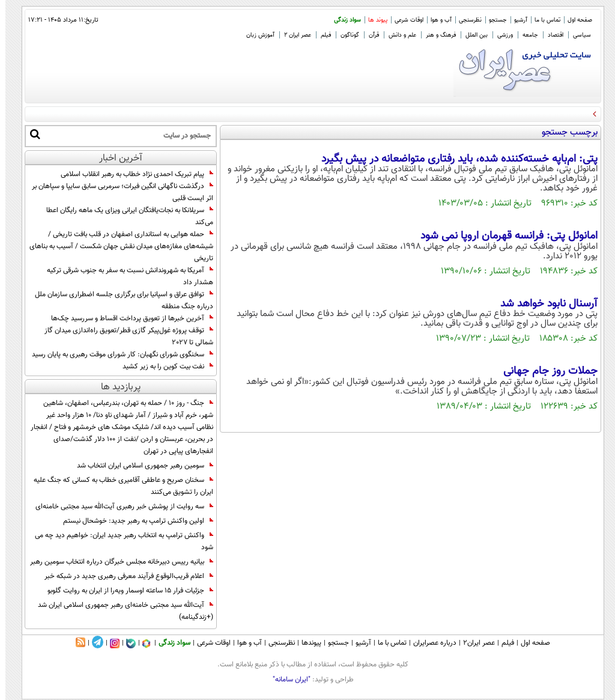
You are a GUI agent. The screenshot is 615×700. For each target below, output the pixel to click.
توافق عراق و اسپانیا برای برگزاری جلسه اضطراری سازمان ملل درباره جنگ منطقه (119, 300)
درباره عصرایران (429, 643)
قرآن (368, 35)
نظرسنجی (465, 20)
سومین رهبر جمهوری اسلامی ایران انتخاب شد (140, 466)
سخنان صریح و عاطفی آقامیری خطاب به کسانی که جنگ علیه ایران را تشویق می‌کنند (118, 486)
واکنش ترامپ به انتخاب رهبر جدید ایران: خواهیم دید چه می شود (119, 541)
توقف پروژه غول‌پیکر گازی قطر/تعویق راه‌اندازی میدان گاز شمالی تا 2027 (123, 336)
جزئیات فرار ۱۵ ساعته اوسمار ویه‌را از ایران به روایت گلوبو (125, 591)
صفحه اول (574, 20)
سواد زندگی (342, 20)
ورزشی (500, 35)
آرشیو (515, 20)
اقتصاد (550, 35)
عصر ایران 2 (292, 35)
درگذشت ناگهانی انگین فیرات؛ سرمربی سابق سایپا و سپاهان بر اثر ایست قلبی (117, 192)
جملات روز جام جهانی (545, 371)
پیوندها (306, 643)
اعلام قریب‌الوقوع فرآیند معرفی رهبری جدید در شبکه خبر (123, 576)
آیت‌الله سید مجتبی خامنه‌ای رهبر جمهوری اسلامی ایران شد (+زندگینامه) (120, 611)
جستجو (492, 20)
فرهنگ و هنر (435, 35)
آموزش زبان (255, 35)
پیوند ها (372, 20)
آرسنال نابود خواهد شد (544, 304)
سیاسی (577, 35)
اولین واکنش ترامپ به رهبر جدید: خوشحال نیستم (133, 521)
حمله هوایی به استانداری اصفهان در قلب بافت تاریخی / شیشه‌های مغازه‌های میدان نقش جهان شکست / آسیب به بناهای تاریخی (116, 246)
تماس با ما (542, 20)
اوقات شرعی (404, 20)
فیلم (320, 35)
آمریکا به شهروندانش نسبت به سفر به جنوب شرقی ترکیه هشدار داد (125, 276)
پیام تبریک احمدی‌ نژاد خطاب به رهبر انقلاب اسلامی (132, 174)
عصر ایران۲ (474, 643)
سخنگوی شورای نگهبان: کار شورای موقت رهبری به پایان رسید (117, 355)
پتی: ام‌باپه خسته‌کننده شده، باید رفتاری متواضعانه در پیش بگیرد (454, 159)
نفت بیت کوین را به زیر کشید (162, 367)
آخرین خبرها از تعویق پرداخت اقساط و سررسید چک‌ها (127, 318)
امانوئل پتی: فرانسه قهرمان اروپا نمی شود (504, 236)
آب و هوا (436, 20)
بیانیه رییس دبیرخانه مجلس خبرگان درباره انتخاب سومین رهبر (116, 562)
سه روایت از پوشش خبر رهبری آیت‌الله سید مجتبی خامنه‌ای (119, 507)
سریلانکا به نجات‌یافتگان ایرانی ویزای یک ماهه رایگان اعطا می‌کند (124, 216)
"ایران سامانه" (286, 680)
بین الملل (471, 35)
